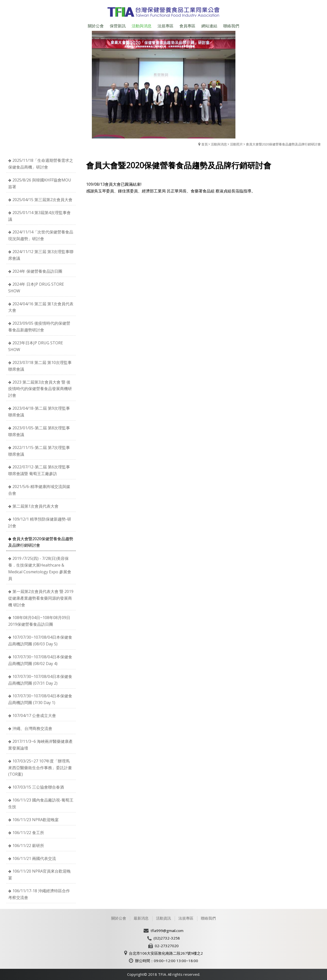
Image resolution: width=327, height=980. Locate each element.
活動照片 (236, 144)
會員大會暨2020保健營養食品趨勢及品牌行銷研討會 (283, 144)
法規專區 (186, 918)
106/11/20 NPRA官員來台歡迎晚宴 (39, 874)
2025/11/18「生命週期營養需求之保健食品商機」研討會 (41, 164)
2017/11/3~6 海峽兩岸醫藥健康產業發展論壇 (40, 745)
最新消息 (141, 918)
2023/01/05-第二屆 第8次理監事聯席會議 (39, 431)
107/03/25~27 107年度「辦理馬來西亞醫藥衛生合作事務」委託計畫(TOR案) (40, 768)
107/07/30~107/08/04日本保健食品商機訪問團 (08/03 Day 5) (40, 641)
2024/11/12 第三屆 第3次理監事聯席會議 (41, 255)
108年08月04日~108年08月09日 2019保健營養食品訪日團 (39, 621)
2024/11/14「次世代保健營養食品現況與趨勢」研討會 (41, 235)
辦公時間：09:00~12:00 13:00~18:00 (167, 961)
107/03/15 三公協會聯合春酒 (38, 787)
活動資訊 (163, 918)
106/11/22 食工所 (28, 833)
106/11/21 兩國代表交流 (34, 858)
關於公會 (119, 918)
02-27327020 (167, 946)
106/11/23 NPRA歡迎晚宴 (36, 820)
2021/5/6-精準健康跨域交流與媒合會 (39, 490)
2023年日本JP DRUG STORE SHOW (36, 346)
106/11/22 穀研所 (28, 846)
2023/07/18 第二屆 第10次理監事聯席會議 (40, 366)
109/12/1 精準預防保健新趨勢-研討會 (40, 522)
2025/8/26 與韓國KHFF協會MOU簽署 (40, 183)
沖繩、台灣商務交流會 (32, 728)
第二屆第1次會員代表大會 (35, 506)
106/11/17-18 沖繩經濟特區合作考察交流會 (39, 894)
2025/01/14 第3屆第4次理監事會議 (39, 216)
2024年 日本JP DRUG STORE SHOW (36, 288)
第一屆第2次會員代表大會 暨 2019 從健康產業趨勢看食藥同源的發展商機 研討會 (41, 598)
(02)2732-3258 (167, 938)
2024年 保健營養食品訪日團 (37, 271)
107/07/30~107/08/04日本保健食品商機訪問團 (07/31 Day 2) (40, 680)
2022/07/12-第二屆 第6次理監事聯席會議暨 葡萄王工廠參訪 (39, 470)
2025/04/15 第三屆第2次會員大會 (42, 200)
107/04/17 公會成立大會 (34, 715)
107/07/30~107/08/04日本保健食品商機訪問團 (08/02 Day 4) (40, 660)
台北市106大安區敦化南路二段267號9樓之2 (166, 953)
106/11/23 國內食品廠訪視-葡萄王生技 (41, 803)
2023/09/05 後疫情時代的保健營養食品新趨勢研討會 (39, 327)
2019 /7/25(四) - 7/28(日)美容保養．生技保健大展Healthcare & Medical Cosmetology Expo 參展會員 (40, 568)
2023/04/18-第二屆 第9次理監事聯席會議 (39, 412)
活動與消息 (219, 144)
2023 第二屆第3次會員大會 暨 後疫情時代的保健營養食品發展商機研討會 (40, 389)
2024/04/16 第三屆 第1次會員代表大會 (41, 307)
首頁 (205, 144)
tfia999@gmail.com (167, 931)
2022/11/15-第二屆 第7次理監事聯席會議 (39, 451)
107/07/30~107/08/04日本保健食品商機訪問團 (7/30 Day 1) (40, 699)
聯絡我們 (208, 918)
